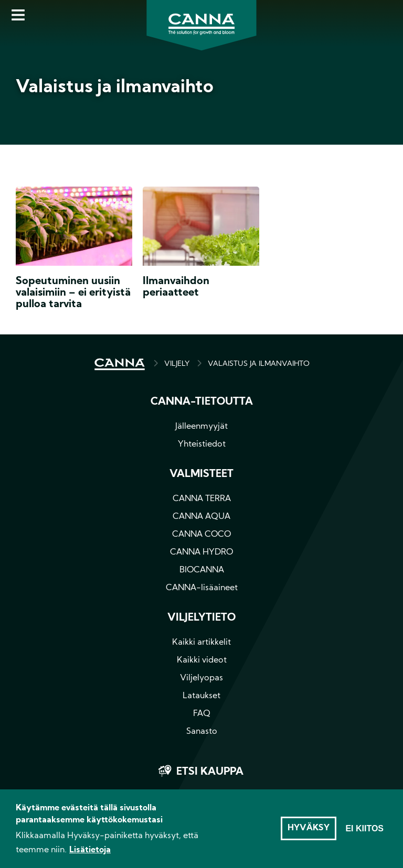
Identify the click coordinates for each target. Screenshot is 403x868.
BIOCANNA (202, 570)
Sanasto (202, 732)
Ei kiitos (364, 832)
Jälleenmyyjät (201, 427)
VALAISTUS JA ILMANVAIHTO (259, 364)
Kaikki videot (202, 660)
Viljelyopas (201, 678)
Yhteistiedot (202, 444)
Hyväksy (309, 832)
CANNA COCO (201, 535)
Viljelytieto (201, 618)
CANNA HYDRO (201, 552)
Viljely (177, 364)
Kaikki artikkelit (201, 643)
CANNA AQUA (201, 517)
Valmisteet (201, 474)
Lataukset (201, 696)
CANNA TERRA (202, 499)
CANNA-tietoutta (202, 402)
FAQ (202, 714)
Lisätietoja (90, 854)
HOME (120, 364)
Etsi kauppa (210, 772)
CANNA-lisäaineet (202, 588)
